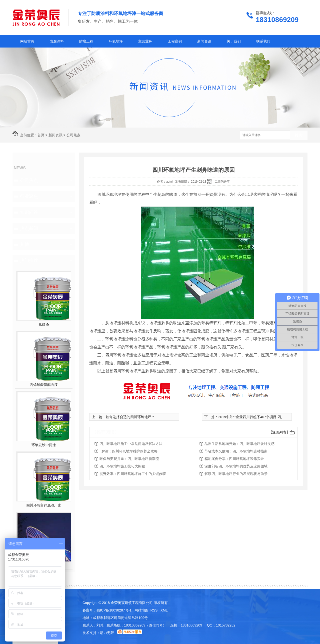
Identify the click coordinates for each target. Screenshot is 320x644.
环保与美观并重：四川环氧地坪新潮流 (129, 459)
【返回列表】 (279, 432)
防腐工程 (86, 41)
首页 (41, 135)
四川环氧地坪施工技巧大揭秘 (122, 466)
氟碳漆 (44, 324)
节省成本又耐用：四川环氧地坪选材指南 (236, 451)
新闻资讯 (204, 41)
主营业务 (145, 41)
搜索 (299, 135)
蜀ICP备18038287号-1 (114, 610)
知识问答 (29, 212)
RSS (155, 610)
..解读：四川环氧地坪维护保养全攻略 (128, 451)
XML (164, 610)
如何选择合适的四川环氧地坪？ (130, 417)
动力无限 (107, 633)
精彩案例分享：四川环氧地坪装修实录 (234, 459)
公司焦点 (73, 135)
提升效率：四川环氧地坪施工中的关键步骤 (133, 474)
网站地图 (141, 610)
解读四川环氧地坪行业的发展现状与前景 (236, 474)
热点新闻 (29, 228)
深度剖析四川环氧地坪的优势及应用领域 (236, 466)
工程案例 (175, 41)
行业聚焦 (29, 196)
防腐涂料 (57, 41)
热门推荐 (29, 260)
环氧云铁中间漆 (44, 445)
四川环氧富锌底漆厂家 (44, 505)
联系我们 (263, 41)
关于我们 (234, 41)
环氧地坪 (116, 41)
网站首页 (27, 41)
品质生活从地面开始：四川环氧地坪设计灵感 (239, 444)
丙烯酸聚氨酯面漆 (44, 385)
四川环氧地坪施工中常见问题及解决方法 (131, 444)
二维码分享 (222, 182)
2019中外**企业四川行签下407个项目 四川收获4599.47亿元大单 (268, 417)
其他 (24, 244)
